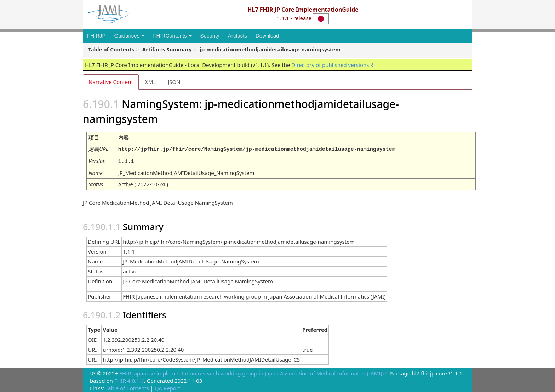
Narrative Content (111, 82)
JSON (174, 82)
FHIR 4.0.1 (127, 379)
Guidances (130, 36)
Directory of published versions (330, 65)
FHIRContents (172, 36)
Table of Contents (127, 387)
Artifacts (238, 36)
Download (267, 36)
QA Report (168, 387)
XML (150, 82)
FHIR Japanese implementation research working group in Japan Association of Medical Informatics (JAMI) (251, 372)
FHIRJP (96, 36)
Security (210, 36)
